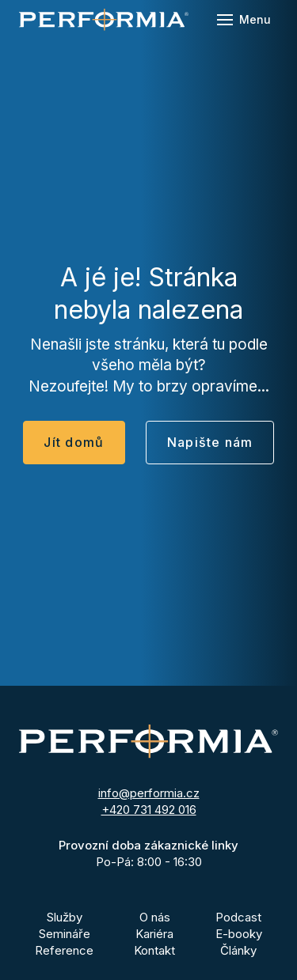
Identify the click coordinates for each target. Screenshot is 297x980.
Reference (64, 950)
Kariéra (154, 934)
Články (238, 950)
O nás (155, 917)
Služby (65, 917)
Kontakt (154, 950)
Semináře (65, 934)
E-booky (239, 934)
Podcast (238, 917)
